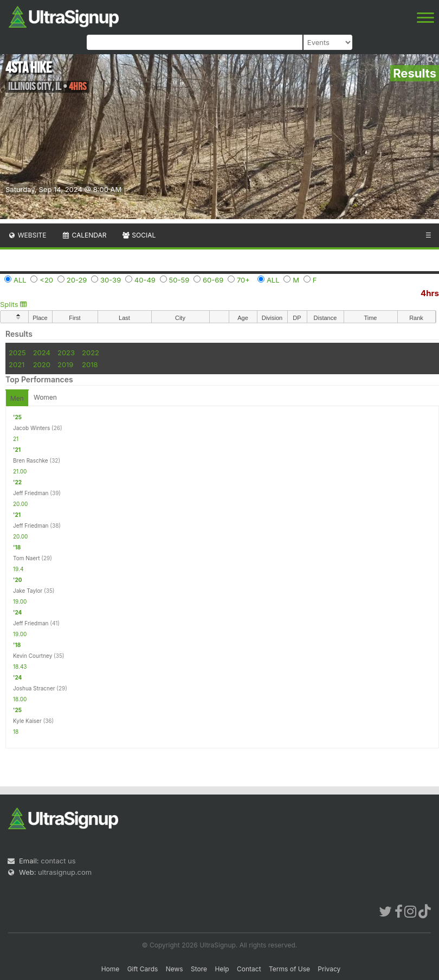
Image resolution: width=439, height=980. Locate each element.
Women (45, 397)
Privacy (329, 969)
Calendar (84, 235)
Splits (13, 304)
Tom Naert (26, 558)
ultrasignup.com (65, 872)
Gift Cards (143, 969)
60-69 (213, 280)
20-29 (77, 280)
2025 (17, 353)
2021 (17, 364)
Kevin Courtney (33, 656)
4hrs (430, 293)
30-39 (111, 280)
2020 (42, 364)
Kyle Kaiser (27, 721)
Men (17, 398)
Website (27, 235)
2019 (65, 364)
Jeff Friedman (31, 493)
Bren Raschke (31, 460)
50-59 (179, 280)
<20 (46, 280)
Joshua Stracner (34, 688)
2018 (90, 364)
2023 (66, 353)
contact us (58, 861)
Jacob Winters (31, 428)
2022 (91, 353)
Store (199, 969)
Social (138, 235)
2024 (42, 353)
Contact (249, 969)
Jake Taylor (28, 591)
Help (222, 969)
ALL (20, 280)
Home (111, 969)
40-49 (145, 280)
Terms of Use (289, 969)
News (175, 969)
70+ (243, 280)
